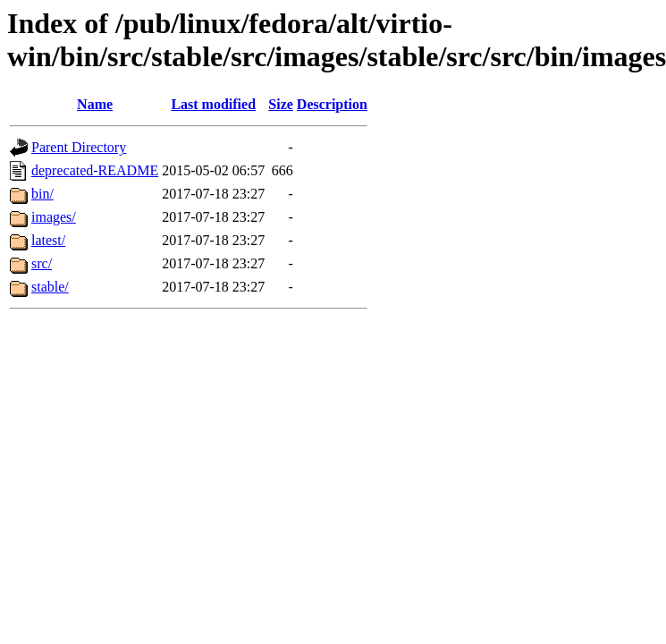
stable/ (50, 287)
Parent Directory (79, 147)
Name (95, 104)
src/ (42, 263)
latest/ (48, 240)
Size (281, 104)
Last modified (213, 104)
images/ (54, 217)
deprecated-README (95, 170)
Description (332, 104)
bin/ (42, 194)
